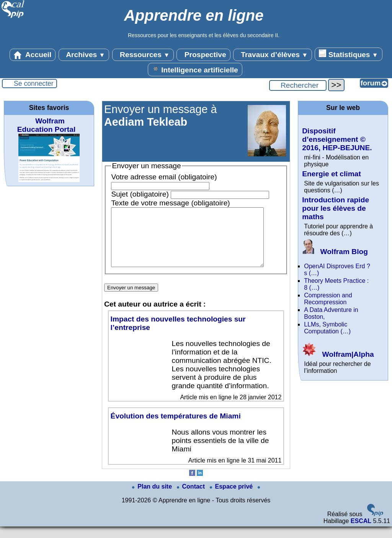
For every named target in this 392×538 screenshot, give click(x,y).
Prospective (203, 55)
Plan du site (153, 498)
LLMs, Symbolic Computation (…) (327, 328)
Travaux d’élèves (273, 55)
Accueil (33, 55)
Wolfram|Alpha (338, 354)
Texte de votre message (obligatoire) (170, 203)
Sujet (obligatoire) (140, 194)
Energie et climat (332, 174)
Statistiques (348, 54)
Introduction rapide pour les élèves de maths (336, 208)
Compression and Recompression (328, 299)
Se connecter (34, 84)
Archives (84, 55)
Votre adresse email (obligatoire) (164, 177)
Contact (192, 498)
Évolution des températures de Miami (176, 427)
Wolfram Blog (335, 252)
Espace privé (232, 498)
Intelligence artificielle (195, 69)
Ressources (143, 55)
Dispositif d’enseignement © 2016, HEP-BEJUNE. (337, 139)
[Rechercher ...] (298, 85)
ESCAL (361, 532)
